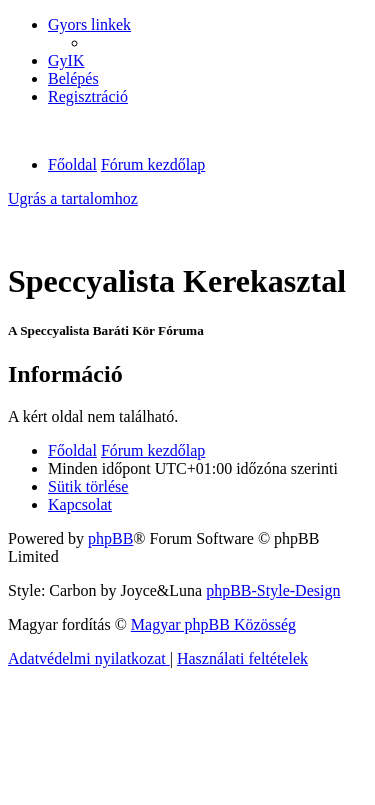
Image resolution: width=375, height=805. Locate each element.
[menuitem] (66, 60)
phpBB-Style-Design (273, 590)
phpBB (110, 538)
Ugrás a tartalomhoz (73, 198)
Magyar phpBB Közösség (213, 624)
